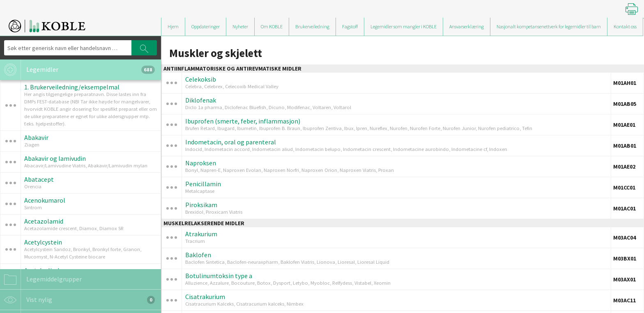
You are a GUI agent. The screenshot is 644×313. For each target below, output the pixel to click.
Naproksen (201, 163)
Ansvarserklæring (467, 26)
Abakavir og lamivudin (55, 158)
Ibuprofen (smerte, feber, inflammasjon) (243, 121)
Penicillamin (203, 184)
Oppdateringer (206, 26)
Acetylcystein (43, 242)
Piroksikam (201, 205)
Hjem (173, 26)
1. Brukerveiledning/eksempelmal (72, 87)
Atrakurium (201, 234)
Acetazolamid (44, 221)
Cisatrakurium (205, 297)
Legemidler (77, 70)
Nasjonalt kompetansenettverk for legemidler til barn (549, 26)
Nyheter (240, 26)
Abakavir (36, 137)
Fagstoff (350, 26)
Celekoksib (201, 79)
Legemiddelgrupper (41, 279)
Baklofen (198, 255)
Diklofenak (201, 100)
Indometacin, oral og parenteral (231, 142)
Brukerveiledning (312, 26)
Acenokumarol (45, 200)
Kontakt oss (625, 26)
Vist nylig (77, 300)
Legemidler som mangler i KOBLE (404, 26)
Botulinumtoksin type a (219, 276)
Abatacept (39, 179)
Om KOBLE (272, 26)
